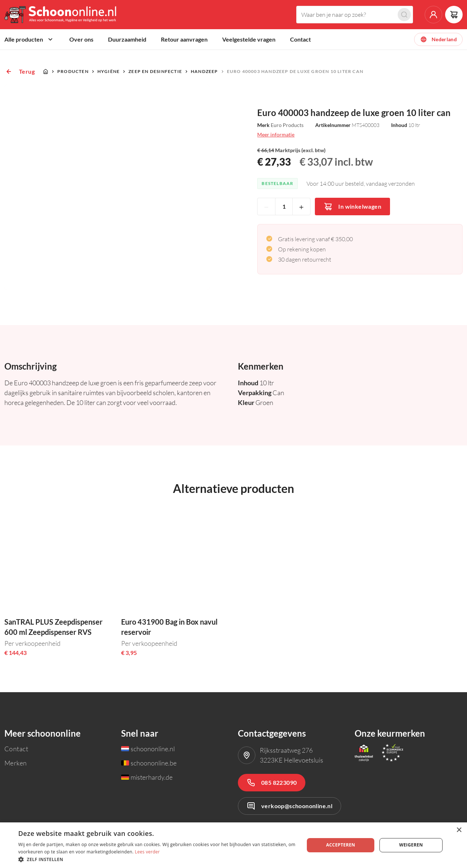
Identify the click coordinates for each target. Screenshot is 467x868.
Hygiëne (109, 71)
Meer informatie (276, 134)
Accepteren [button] (341, 845)
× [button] (459, 830)
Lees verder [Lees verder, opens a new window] (148, 852)
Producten (73, 71)
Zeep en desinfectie (155, 71)
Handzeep (204, 71)
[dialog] (233, 845)
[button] (157, 859)
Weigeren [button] (411, 845)
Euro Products (287, 125)
